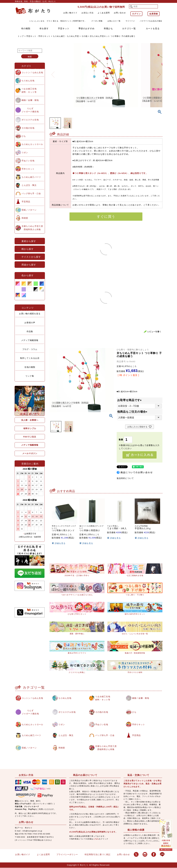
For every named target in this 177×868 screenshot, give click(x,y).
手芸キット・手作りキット (38, 36)
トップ (21, 36)
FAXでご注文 (30, 437)
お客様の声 (30, 323)
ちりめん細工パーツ (31, 177)
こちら (96, 839)
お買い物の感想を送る (30, 314)
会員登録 (154, 14)
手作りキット (28, 169)
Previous (53, 73)
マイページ (130, 21)
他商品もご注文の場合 (133, 412)
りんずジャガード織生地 (30, 110)
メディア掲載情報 (30, 340)
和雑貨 (25, 218)
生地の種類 (30, 367)
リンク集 (30, 376)
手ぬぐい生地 (28, 161)
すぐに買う (106, 217)
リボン (25, 153)
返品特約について (125, 478)
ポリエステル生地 (30, 120)
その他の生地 (28, 128)
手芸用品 (26, 202)
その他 (84, 36)
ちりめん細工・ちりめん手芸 (66, 36)
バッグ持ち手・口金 (31, 193)
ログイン (136, 14)
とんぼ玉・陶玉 (29, 185)
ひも (24, 136)
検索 (30, 57)
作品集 (30, 331)
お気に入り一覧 (114, 21)
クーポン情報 (97, 21)
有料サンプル (30, 428)
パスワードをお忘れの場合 (151, 21)
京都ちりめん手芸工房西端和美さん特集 (32, 228)
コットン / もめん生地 (32, 72)
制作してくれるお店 (30, 358)
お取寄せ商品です (130, 400)
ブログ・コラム (30, 349)
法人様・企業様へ (30, 420)
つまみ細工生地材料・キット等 (29, 90)
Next (159, 73)
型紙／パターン (29, 210)
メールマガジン (30, 453)
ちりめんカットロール (32, 144)
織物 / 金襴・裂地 (30, 100)
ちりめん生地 (28, 81)
